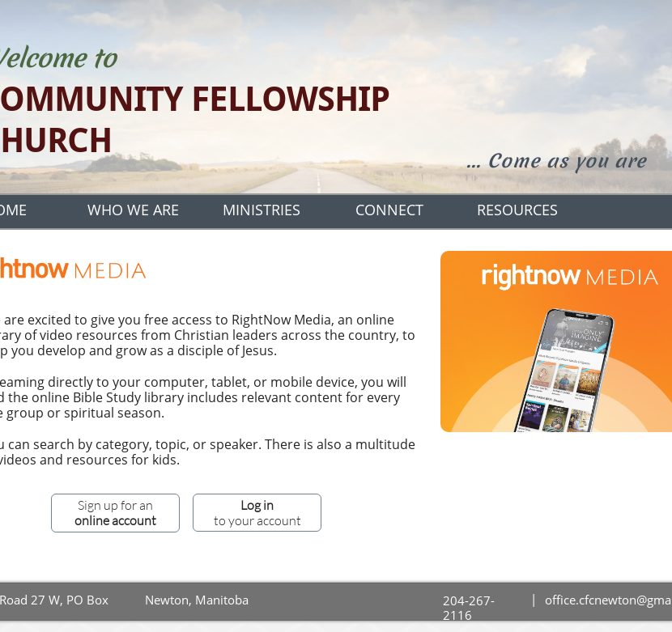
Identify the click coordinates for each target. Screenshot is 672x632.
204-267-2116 (469, 608)
